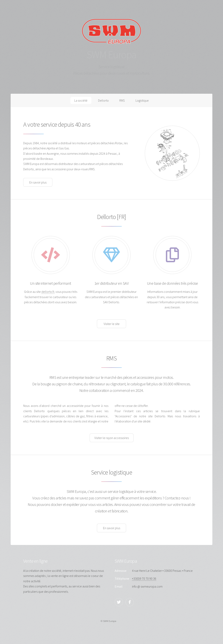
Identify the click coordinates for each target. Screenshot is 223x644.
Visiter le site (112, 324)
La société (81, 100)
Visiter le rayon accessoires (112, 438)
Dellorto (103, 100)
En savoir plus (38, 182)
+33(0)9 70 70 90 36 (144, 578)
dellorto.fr (48, 292)
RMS (122, 100)
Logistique (142, 100)
